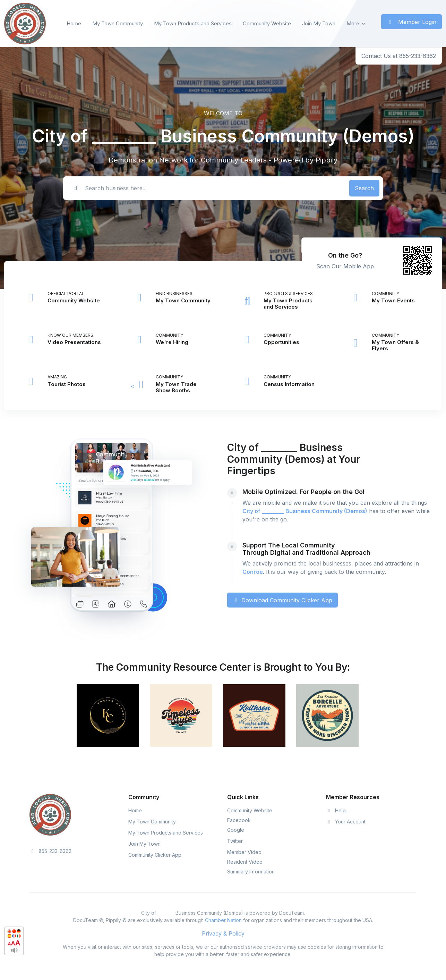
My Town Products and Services (193, 23)
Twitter (235, 841)
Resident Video (245, 862)
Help (336, 810)
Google (236, 830)
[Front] (25, 24)
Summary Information (251, 872)
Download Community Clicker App (282, 600)
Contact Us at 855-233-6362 (399, 56)
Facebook (239, 820)
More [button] (353, 23)
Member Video (244, 852)
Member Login (411, 22)
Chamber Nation (223, 920)
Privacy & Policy (223, 933)
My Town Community (118, 23)
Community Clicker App (155, 855)
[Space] (50, 814)
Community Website (267, 23)
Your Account (346, 822)
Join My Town (319, 23)
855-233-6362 (50, 851)
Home (74, 23)
